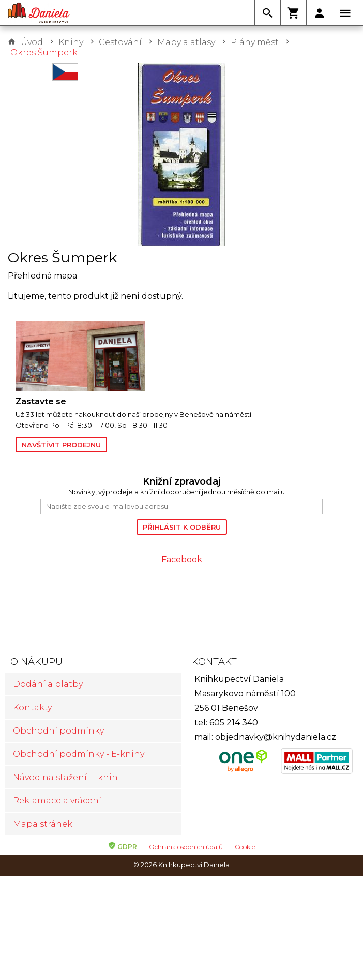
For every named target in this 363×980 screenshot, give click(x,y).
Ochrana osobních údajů (186, 847)
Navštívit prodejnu (61, 445)
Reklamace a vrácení (57, 801)
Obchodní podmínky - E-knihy (79, 754)
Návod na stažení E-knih (65, 777)
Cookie (245, 847)
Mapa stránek (43, 824)
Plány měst (255, 42)
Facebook (182, 559)
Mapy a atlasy (186, 42)
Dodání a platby (48, 684)
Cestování (120, 42)
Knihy (71, 42)
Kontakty (32, 707)
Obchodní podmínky (58, 731)
